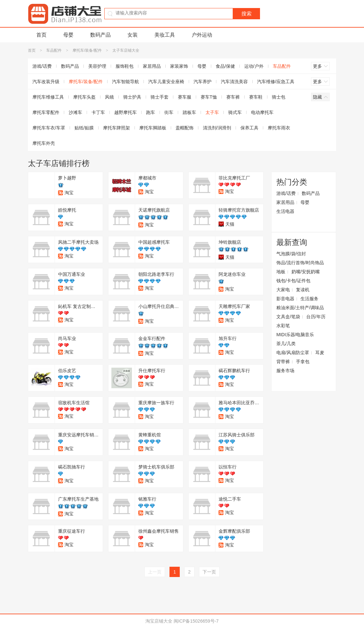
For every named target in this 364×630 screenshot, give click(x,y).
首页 (41, 35)
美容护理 (97, 66)
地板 (281, 272)
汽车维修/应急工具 (276, 82)
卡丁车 (98, 112)
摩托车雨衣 (279, 128)
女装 (133, 35)
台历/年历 (316, 317)
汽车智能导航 (126, 82)
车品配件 (54, 50)
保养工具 (249, 128)
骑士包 (279, 97)
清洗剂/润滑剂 (217, 128)
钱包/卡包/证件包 (293, 281)
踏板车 (189, 112)
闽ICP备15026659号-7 (196, 621)
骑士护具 (132, 97)
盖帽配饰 (185, 128)
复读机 (303, 290)
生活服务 (309, 299)
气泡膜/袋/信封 (291, 254)
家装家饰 (179, 66)
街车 (169, 112)
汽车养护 (203, 82)
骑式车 (235, 112)
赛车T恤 (209, 97)
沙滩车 (75, 112)
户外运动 (202, 35)
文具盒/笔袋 (288, 317)
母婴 (68, 35)
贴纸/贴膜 (84, 128)
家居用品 (152, 66)
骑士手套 (160, 97)
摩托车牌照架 (117, 128)
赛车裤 (233, 97)
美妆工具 (165, 35)
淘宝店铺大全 (159, 621)
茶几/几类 (286, 344)
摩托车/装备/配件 (87, 50)
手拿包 (303, 362)
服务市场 (285, 371)
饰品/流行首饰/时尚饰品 (300, 263)
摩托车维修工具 (48, 97)
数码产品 (100, 35)
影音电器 (285, 299)
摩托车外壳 (44, 143)
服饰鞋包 (125, 66)
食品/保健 (225, 66)
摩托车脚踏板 (153, 128)
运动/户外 (254, 66)
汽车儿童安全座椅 (166, 82)
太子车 (212, 112)
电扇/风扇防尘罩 (293, 353)
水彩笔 (283, 326)
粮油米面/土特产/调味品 (300, 308)
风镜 (109, 97)
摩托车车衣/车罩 (49, 128)
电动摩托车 (262, 112)
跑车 (151, 112)
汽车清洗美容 (234, 82)
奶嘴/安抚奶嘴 (306, 272)
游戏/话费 (42, 66)
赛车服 (185, 97)
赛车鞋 (256, 97)
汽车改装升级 (46, 82)
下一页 (209, 572)
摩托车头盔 (84, 97)
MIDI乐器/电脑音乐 (295, 335)
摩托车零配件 (46, 112)
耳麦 (320, 353)
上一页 (155, 572)
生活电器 (285, 211)
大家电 (283, 290)
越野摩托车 (126, 112)
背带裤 (283, 362)
